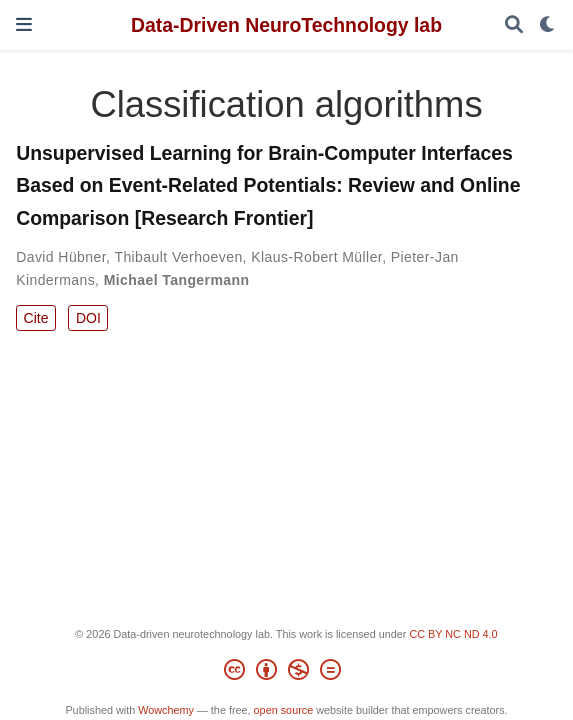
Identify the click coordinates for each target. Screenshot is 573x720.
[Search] (514, 25)
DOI (88, 318)
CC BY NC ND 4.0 (453, 634)
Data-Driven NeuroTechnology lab (286, 25)
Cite (36, 318)
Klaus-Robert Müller (316, 257)
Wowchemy (166, 710)
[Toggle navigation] (24, 24)
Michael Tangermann (177, 280)
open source (284, 710)
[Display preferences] (548, 25)
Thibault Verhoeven (178, 257)
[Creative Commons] (286, 673)
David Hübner (61, 257)
